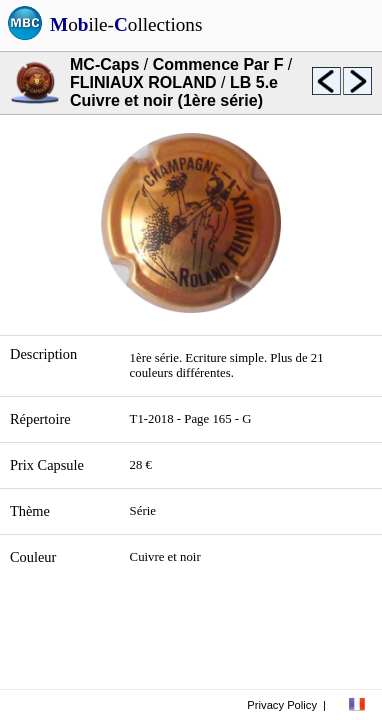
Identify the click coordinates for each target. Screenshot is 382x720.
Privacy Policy (282, 705)
